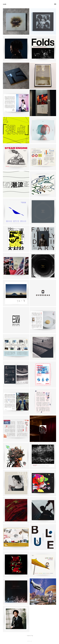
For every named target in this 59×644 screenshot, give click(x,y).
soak (5, 4)
